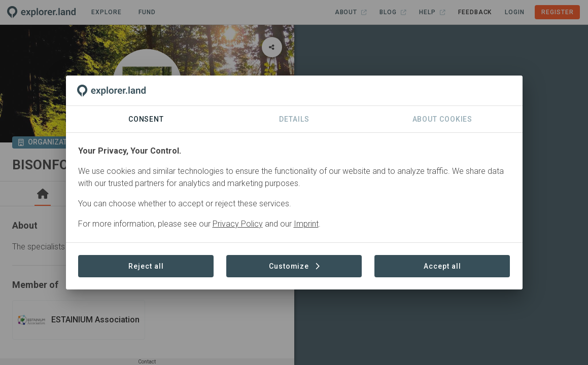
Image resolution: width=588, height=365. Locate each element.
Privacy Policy (238, 224)
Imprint (306, 224)
